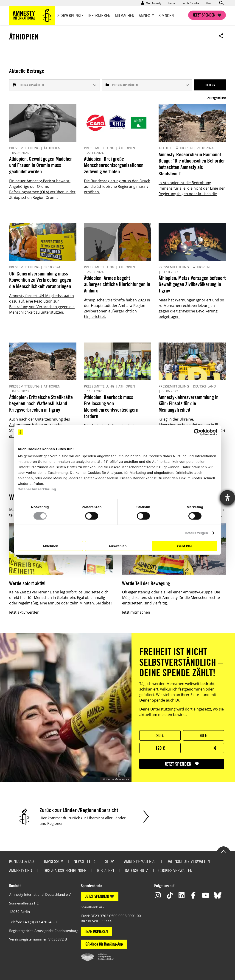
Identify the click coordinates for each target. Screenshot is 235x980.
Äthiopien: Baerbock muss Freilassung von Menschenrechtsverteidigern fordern (111, 407)
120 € (160, 748)
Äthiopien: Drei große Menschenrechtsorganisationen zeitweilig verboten (114, 165)
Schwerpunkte (71, 15)
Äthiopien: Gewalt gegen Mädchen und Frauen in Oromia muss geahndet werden (41, 165)
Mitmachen (125, 15)
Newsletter (84, 861)
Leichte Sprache (190, 3)
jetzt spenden (178, 764)
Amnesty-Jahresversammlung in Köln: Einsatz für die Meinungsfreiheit (189, 403)
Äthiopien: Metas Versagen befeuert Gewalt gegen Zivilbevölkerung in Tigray (192, 284)
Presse (171, 3)
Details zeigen (196, 533)
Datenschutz (136, 870)
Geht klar (185, 546)
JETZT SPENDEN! (97, 896)
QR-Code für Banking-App (104, 944)
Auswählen (117, 546)
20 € (160, 735)
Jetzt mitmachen (136, 612)
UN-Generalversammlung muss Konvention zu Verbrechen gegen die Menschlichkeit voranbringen (40, 280)
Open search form (221, 3)
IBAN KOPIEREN (97, 931)
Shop (208, 3)
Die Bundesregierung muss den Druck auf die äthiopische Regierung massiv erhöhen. (117, 186)
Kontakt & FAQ (21, 861)
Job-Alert (106, 870)
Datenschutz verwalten (188, 861)
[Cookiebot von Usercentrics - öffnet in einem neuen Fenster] (197, 432)
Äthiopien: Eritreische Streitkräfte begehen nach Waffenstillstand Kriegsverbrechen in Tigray (41, 403)
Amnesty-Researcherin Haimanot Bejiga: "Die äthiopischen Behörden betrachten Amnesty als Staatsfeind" (192, 164)
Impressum (54, 861)
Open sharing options (221, 36)
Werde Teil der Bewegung (146, 583)
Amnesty (146, 15)
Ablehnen (50, 546)
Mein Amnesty (154, 3)
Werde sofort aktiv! (27, 583)
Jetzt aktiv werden (24, 612)
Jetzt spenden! (205, 15)
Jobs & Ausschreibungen (64, 870)
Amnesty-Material (140, 861)
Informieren (99, 15)
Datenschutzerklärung (37, 489)
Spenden (166, 15)
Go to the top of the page (224, 851)
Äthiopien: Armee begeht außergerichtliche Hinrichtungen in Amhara (117, 284)
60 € (203, 735)
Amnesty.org (21, 870)
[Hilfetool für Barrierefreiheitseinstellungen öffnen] (227, 498)
